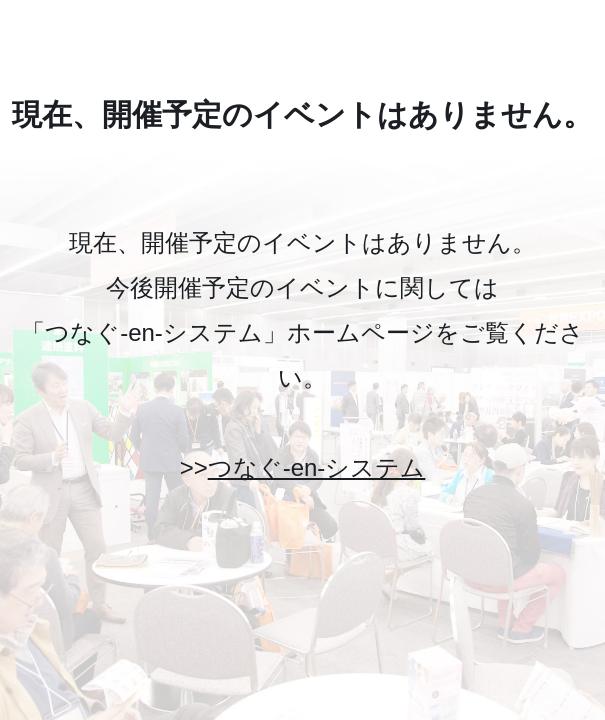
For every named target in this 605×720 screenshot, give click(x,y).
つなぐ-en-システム (317, 467)
